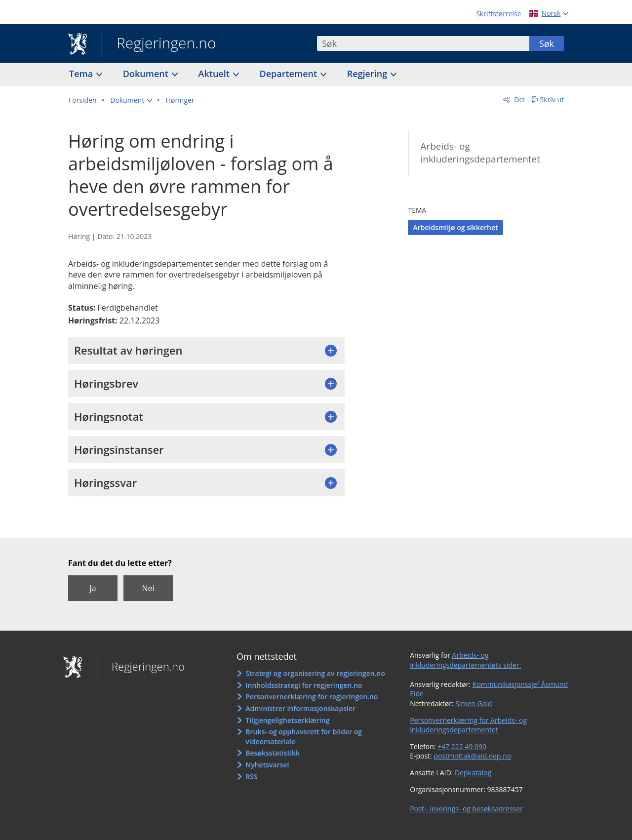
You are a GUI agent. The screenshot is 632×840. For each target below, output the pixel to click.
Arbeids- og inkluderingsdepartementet (480, 153)
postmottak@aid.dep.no (472, 756)
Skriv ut (552, 100)
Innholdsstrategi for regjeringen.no (304, 685)
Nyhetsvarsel (267, 765)
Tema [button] (82, 74)
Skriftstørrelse (498, 14)
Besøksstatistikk (273, 753)
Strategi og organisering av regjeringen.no (315, 673)
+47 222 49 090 (462, 746)
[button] (131, 100)
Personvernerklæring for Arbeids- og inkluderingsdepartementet (468, 725)
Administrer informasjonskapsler (300, 708)
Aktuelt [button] (215, 74)
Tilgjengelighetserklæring (287, 720)
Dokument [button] (147, 74)
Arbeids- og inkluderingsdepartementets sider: (465, 660)
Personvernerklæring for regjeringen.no (312, 697)
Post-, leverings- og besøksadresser (466, 809)
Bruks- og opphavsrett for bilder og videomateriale (304, 737)
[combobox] (423, 43)
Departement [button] (290, 74)
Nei (148, 588)
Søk (547, 43)
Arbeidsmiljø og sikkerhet (455, 227)
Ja (93, 588)
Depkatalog (473, 773)
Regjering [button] (368, 74)
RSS (251, 777)
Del (519, 100)
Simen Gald (474, 703)
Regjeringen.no (159, 44)
